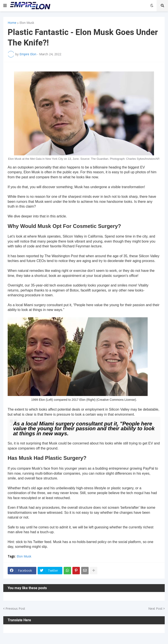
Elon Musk (27, 23)
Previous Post (15, 608)
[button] (5, 6)
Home (12, 23)
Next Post (155, 608)
